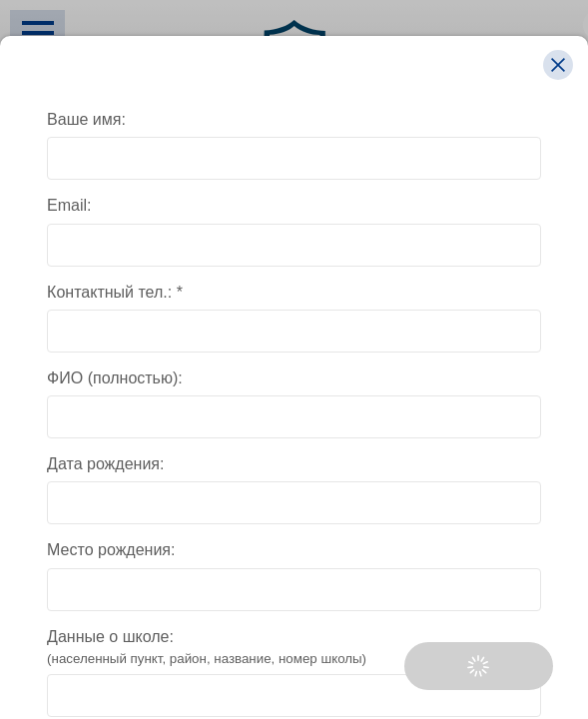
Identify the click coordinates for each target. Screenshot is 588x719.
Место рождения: (111, 550)
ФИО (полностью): (115, 378)
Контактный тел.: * (115, 292)
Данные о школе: (294, 649)
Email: (69, 205)
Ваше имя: (86, 119)
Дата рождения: (105, 464)
